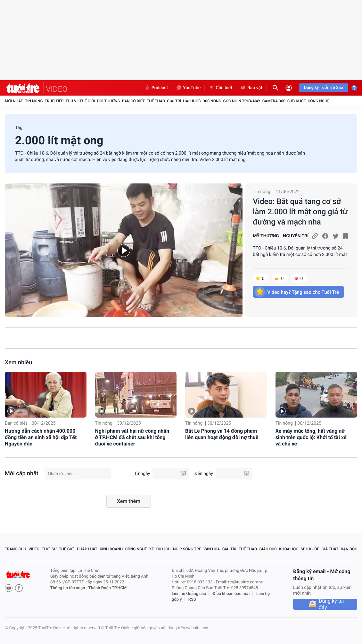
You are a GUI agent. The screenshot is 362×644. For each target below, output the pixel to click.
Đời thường (109, 101)
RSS (192, 600)
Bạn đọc (349, 549)
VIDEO (57, 89)
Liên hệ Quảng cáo (189, 594)
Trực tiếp (54, 101)
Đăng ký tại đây (331, 604)
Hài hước (192, 101)
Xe (152, 549)
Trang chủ (16, 549)
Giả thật (330, 549)
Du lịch (164, 549)
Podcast (156, 88)
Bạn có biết (133, 101)
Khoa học (289, 549)
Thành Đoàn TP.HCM (107, 588)
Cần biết (220, 88)
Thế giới (87, 101)
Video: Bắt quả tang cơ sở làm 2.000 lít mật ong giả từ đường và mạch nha (300, 212)
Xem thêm (129, 501)
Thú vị (71, 101)
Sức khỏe (297, 101)
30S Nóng (212, 101)
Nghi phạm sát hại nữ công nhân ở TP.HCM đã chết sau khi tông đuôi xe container (132, 437)
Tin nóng (34, 101)
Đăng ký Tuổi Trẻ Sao (324, 88)
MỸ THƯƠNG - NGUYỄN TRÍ (281, 236)
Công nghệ (318, 101)
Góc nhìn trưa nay (242, 101)
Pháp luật (87, 549)
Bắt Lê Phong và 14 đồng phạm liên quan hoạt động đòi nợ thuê (222, 434)
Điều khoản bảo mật (231, 594)
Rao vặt (251, 88)
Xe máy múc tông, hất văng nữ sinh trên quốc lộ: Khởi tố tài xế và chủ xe (311, 437)
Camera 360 (274, 101)
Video (34, 549)
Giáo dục (268, 549)
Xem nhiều (18, 363)
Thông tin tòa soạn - (69, 588)
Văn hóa (212, 549)
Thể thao (156, 101)
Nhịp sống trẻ (187, 549)
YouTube (188, 88)
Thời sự (49, 549)
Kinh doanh (111, 549)
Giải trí (174, 101)
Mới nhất (14, 101)
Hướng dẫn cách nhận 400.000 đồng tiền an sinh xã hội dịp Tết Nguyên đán (41, 437)
